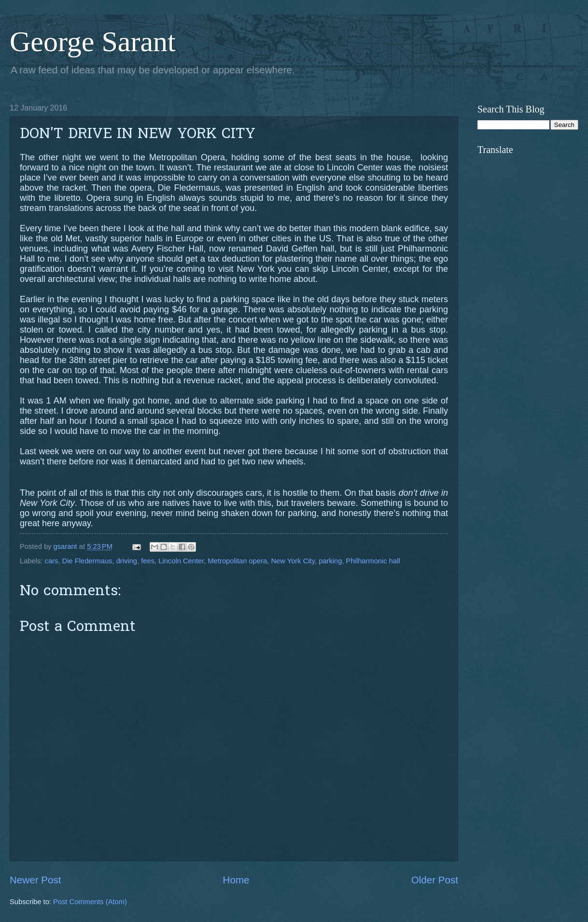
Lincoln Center (181, 561)
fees (148, 561)
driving (127, 561)
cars (52, 561)
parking (330, 561)
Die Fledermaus (87, 561)
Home (236, 880)
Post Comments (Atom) (90, 902)
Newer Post (35, 880)
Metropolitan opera (238, 561)
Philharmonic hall (373, 561)
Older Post (435, 880)
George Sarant (93, 42)
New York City (293, 561)
